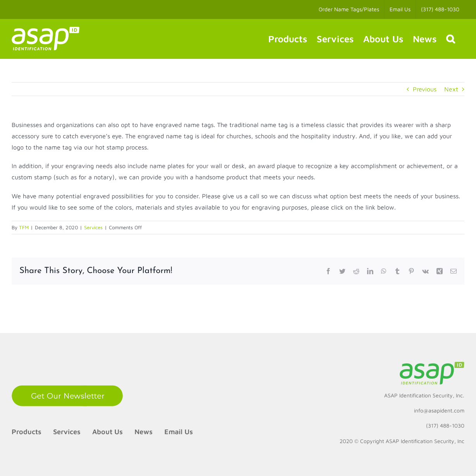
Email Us (179, 432)
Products (27, 432)
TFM (24, 227)
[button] (450, 39)
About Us (108, 432)
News (144, 432)
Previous (425, 89)
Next (451, 89)
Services (93, 227)
